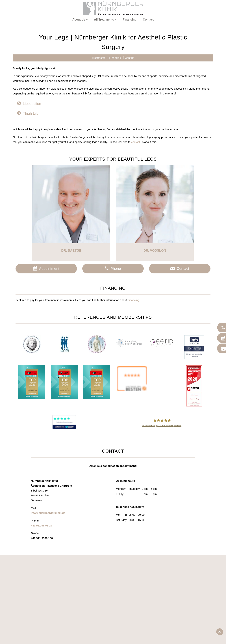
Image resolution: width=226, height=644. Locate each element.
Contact (148, 20)
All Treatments (104, 20)
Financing (130, 20)
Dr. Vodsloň (155, 297)
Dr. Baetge (71, 297)
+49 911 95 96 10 (41, 572)
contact (136, 189)
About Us (79, 20)
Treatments (99, 105)
